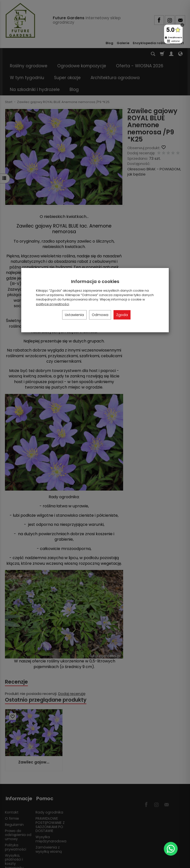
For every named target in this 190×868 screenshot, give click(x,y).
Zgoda (122, 315)
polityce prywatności (53, 304)
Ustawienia (74, 315)
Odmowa (100, 315)
